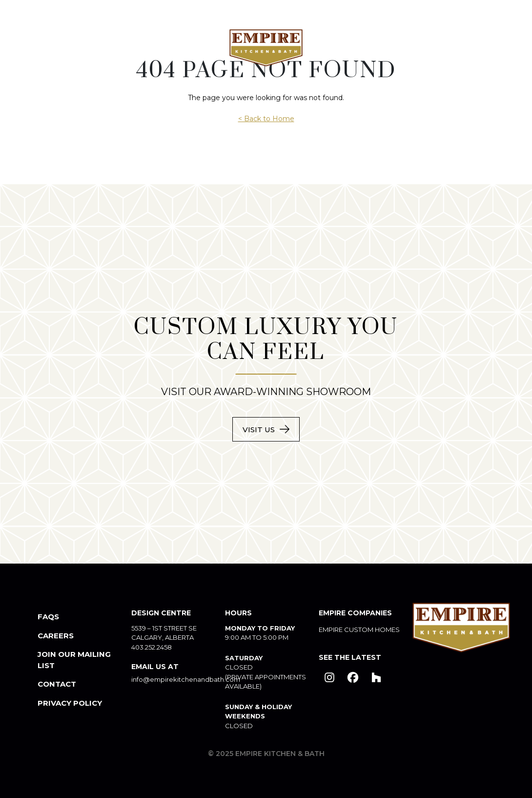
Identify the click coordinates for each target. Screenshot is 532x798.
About (62, 47)
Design (194, 47)
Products (409, 47)
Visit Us (259, 430)
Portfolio (345, 47)
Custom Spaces (128, 47)
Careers (56, 636)
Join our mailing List (74, 660)
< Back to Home (266, 119)
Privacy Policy (70, 703)
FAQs (48, 617)
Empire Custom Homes (359, 630)
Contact (476, 48)
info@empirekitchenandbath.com (186, 679)
